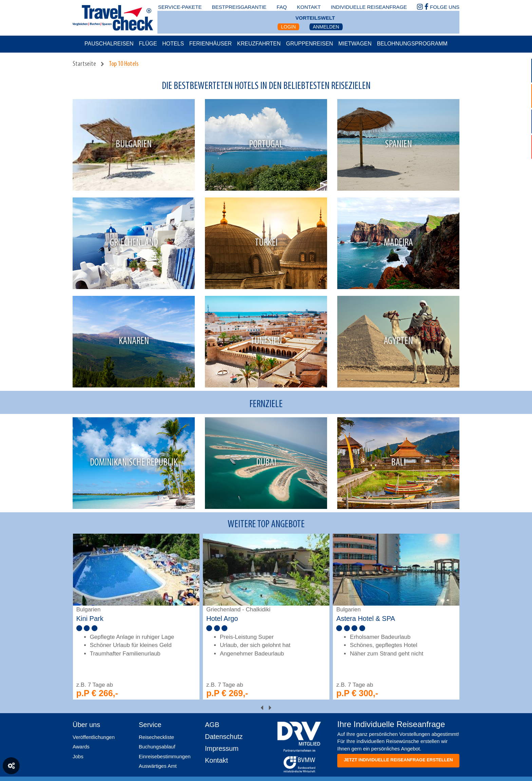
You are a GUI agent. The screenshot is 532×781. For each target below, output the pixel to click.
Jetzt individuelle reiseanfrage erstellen (398, 760)
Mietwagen (355, 44)
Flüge (148, 44)
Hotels (173, 44)
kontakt (309, 7)
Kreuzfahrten (259, 44)
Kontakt (216, 760)
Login (288, 27)
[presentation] (262, 708)
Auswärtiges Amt (158, 766)
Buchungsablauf (157, 747)
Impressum (222, 748)
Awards (81, 747)
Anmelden (326, 27)
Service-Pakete (180, 7)
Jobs (78, 756)
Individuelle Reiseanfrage (369, 7)
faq (282, 7)
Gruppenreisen (310, 44)
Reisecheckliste (156, 737)
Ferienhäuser (211, 44)
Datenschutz (224, 737)
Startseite (84, 64)
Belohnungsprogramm (412, 44)
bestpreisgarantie (239, 7)
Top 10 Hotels (124, 64)
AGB (212, 725)
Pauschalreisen (109, 44)
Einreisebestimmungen (165, 756)
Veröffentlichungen (94, 737)
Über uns (86, 725)
